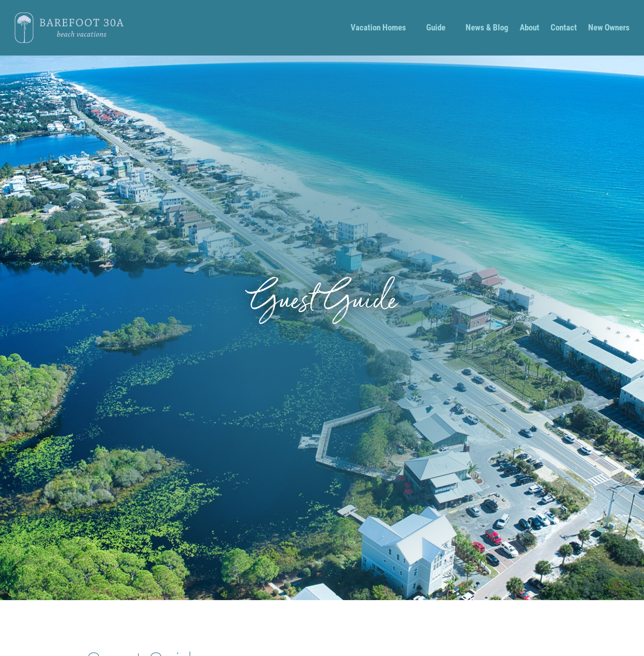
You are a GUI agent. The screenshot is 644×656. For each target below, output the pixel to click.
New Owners (609, 29)
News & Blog (487, 29)
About (530, 29)
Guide (436, 29)
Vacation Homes (378, 29)
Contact (564, 29)
